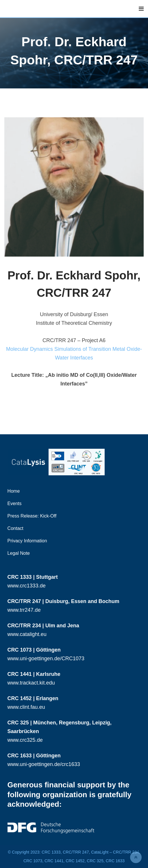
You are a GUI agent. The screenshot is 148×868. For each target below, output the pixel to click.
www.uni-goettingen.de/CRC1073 (46, 659)
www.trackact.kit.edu (31, 683)
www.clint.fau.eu (26, 707)
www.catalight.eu (27, 634)
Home (14, 491)
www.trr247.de (24, 610)
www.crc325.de (25, 740)
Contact (15, 528)
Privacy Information (27, 541)
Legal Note (19, 553)
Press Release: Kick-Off (32, 516)
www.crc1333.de (27, 586)
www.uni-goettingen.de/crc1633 (44, 764)
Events (15, 503)
